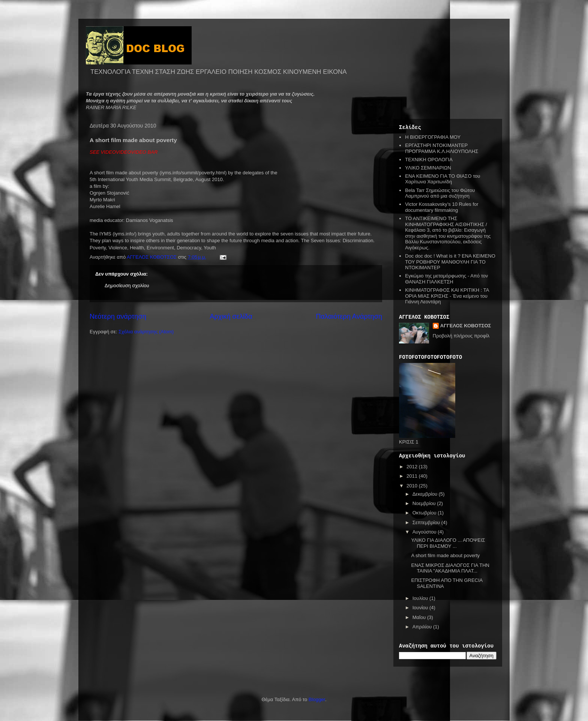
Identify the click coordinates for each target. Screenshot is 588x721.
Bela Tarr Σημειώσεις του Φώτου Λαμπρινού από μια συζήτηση (440, 193)
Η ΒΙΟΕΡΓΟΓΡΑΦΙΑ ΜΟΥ (433, 137)
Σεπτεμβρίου (427, 522)
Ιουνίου (421, 608)
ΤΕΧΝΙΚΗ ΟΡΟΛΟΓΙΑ (429, 160)
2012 (413, 467)
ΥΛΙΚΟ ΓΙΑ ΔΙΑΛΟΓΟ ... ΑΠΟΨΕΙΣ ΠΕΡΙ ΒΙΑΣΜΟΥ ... (448, 543)
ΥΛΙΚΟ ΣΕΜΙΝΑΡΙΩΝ (428, 168)
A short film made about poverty (445, 555)
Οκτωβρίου (425, 513)
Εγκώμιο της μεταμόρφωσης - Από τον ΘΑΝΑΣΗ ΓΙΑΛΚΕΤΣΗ (446, 279)
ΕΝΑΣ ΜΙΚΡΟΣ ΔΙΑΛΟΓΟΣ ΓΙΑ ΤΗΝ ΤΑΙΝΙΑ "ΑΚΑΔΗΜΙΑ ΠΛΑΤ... (450, 568)
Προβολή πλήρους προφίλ (461, 336)
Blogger (317, 699)
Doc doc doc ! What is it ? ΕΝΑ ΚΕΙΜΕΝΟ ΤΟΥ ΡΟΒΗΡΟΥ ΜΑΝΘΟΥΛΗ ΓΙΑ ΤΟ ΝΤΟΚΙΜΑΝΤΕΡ (450, 262)
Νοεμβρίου (425, 503)
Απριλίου (423, 627)
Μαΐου (420, 617)
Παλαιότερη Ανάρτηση (349, 316)
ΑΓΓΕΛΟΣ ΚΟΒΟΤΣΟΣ (466, 326)
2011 (413, 476)
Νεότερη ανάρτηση (118, 316)
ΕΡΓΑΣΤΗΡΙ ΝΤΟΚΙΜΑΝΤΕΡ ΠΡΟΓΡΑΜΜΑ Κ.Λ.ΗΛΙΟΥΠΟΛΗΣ (442, 148)
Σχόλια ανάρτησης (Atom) (146, 332)
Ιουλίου (421, 598)
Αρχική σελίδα (231, 316)
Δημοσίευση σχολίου (127, 286)
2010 (413, 486)
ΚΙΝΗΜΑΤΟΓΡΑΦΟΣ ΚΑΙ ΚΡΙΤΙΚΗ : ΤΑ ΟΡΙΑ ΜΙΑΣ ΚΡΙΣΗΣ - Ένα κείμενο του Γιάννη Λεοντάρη (447, 296)
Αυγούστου (425, 532)
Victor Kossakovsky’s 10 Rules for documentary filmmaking (442, 207)
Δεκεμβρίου (426, 494)
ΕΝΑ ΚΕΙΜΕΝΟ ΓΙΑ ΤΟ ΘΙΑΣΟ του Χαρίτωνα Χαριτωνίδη (442, 179)
